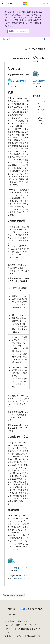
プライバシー (29, 625)
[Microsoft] (25, 4)
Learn (5, 39)
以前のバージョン (26, 621)
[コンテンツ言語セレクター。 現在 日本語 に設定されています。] (11, 609)
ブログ (8, 625)
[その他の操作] (44, 39)
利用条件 (9, 636)
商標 (18, 636)
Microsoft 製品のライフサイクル (23, 21)
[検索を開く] (35, 4)
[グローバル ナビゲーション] (3, 4)
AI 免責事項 (10, 621)
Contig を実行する (20, 578)
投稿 (18, 625)
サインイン (43, 3)
